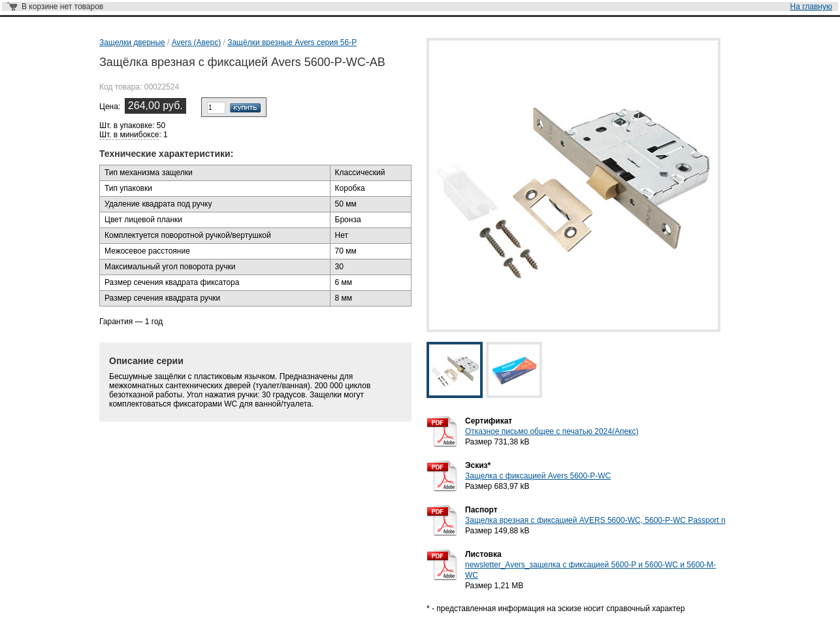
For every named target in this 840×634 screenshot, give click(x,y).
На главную (811, 7)
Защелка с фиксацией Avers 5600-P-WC (538, 476)
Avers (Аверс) (196, 42)
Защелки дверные (132, 42)
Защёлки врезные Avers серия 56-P (292, 42)
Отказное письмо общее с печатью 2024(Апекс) (552, 431)
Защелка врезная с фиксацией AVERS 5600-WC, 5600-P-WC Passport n (595, 520)
